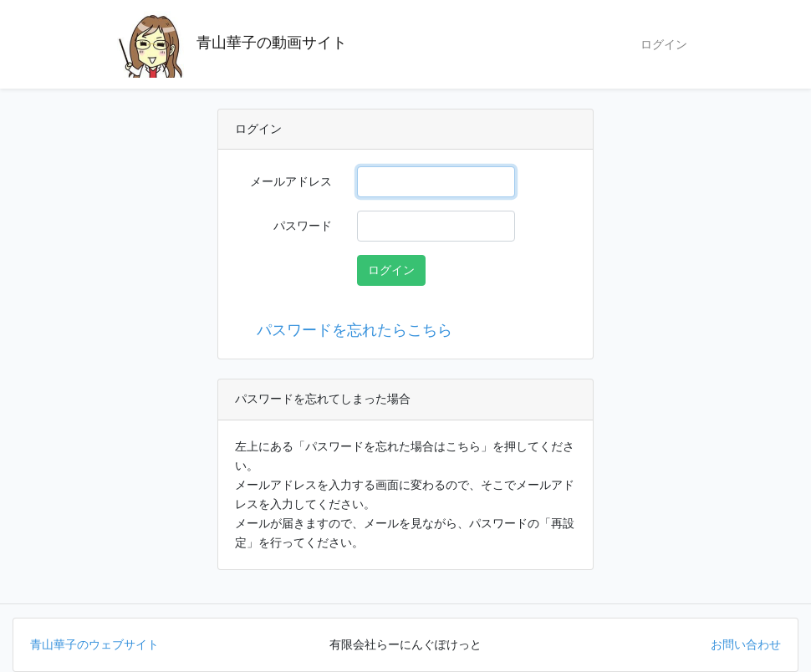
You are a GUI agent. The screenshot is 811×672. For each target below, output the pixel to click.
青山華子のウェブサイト (94, 644)
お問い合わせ (746, 644)
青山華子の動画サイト (232, 44)
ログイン (664, 44)
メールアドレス (291, 181)
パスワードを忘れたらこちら (350, 330)
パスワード (303, 226)
